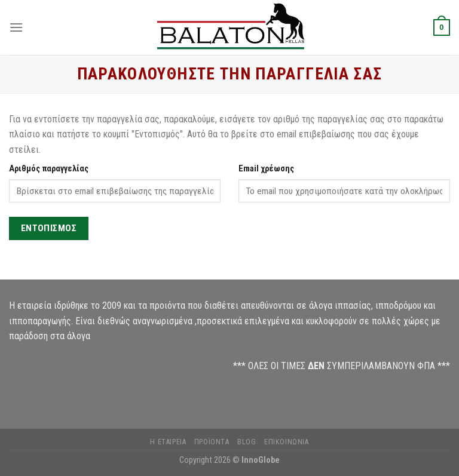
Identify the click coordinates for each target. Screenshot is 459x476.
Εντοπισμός (49, 228)
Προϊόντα (212, 442)
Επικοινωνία (287, 442)
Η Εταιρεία (168, 442)
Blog (247, 442)
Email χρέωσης (266, 169)
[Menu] (16, 27)
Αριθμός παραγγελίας (49, 169)
